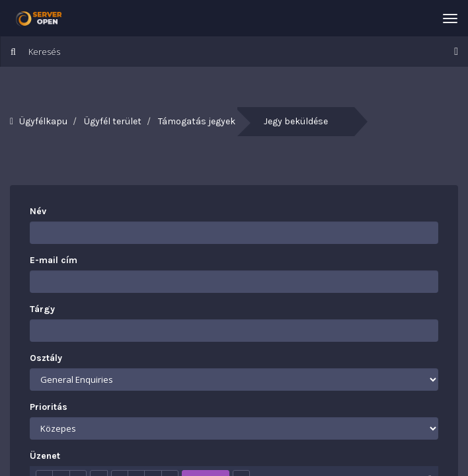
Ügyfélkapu (43, 121)
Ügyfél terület (113, 121)
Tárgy (42, 309)
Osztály (46, 358)
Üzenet (45, 456)
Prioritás (49, 407)
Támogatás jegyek (197, 121)
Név (38, 211)
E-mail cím (54, 260)
